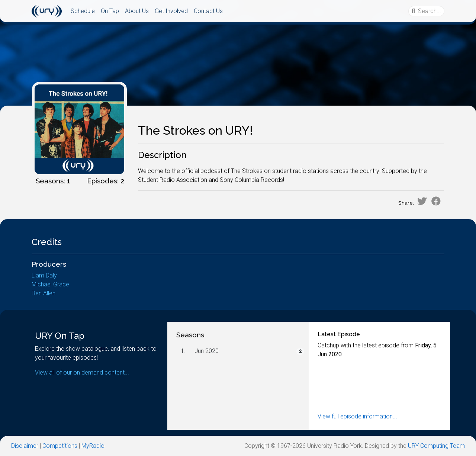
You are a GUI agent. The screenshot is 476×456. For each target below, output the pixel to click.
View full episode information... (357, 416)
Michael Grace (50, 284)
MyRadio (93, 446)
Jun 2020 (207, 351)
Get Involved (171, 11)
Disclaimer (25, 446)
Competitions (60, 446)
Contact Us (208, 11)
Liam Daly (44, 275)
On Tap (110, 11)
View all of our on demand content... (82, 372)
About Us (137, 11)
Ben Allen (44, 293)
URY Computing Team (436, 446)
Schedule (83, 11)
